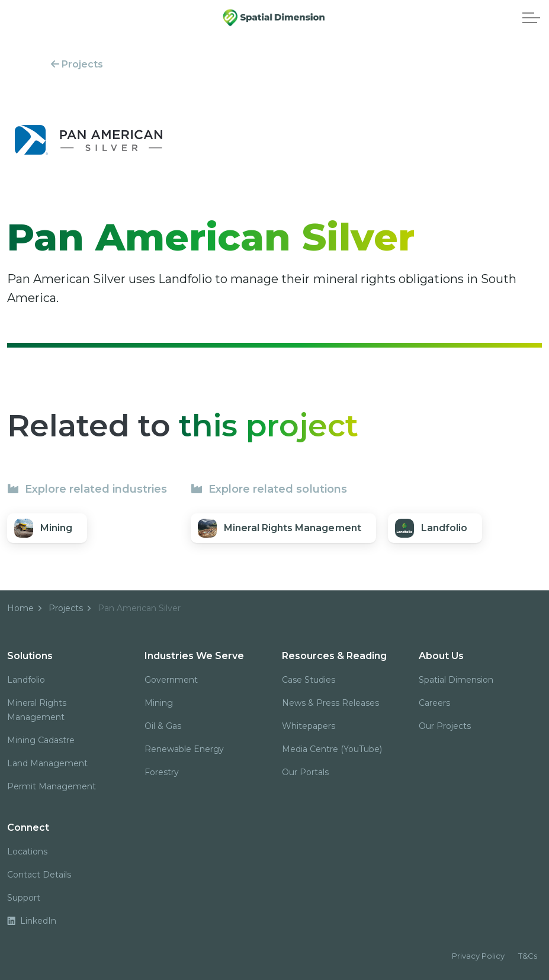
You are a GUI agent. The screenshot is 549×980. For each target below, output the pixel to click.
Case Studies (309, 680)
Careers (434, 703)
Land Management (47, 763)
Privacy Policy (478, 956)
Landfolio (26, 680)
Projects (77, 64)
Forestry (162, 772)
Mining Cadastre (41, 740)
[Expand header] (531, 18)
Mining (159, 703)
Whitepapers (309, 726)
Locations (27, 852)
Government (171, 680)
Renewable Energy (184, 749)
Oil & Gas (163, 726)
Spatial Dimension (456, 680)
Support (24, 898)
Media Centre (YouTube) (332, 749)
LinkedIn (32, 921)
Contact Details (39, 875)
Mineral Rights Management (37, 710)
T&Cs (528, 956)
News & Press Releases (330, 703)
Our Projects (445, 726)
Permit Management (52, 786)
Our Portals (305, 772)
